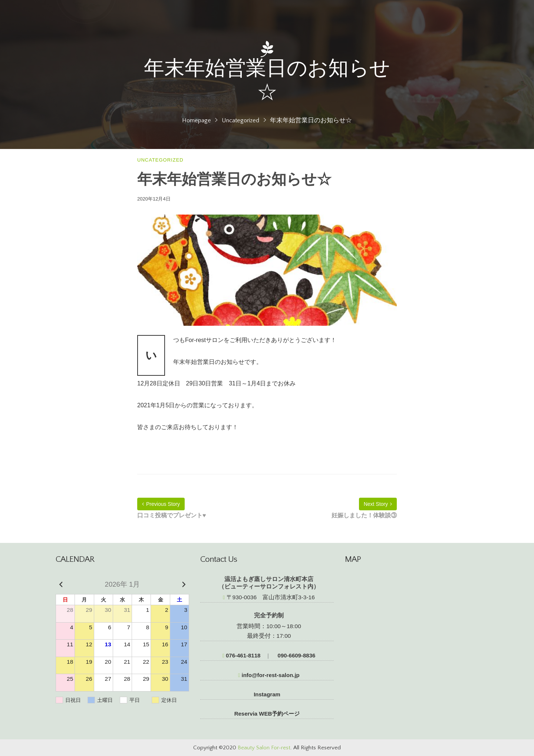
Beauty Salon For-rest (264, 748)
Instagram (267, 694)
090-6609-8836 (296, 655)
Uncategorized (240, 120)
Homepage (197, 120)
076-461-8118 (242, 655)
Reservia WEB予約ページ (267, 714)
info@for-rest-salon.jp (269, 675)
